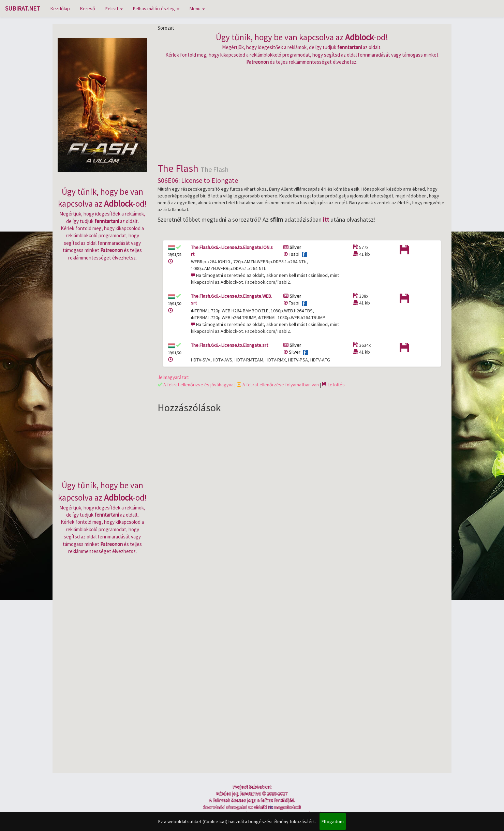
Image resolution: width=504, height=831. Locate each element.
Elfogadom (333, 821)
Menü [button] (197, 9)
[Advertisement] (302, 113)
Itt (271, 807)
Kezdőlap (60, 9)
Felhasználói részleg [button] (156, 9)
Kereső (88, 9)
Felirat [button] (114, 9)
